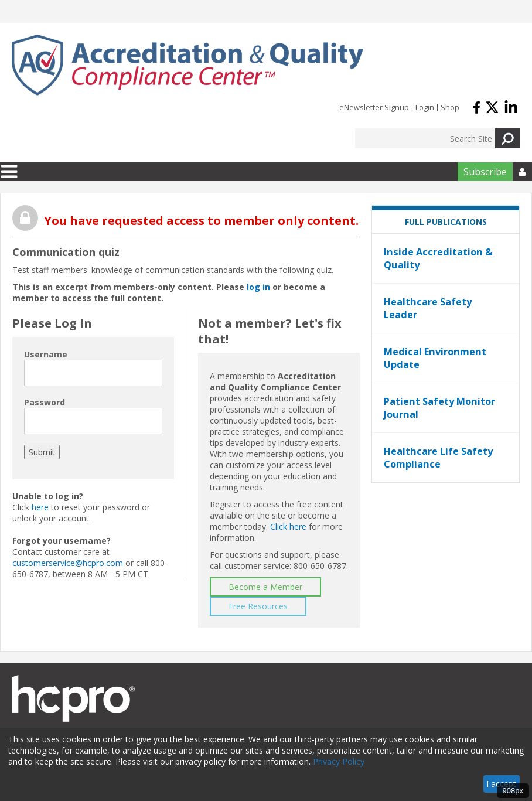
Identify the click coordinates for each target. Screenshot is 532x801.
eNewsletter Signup (374, 107)
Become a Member (265, 587)
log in (258, 287)
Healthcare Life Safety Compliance (438, 458)
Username (46, 354)
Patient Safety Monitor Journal (439, 408)
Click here (288, 526)
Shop (450, 107)
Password (45, 402)
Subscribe (485, 172)
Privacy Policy (339, 761)
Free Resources (258, 606)
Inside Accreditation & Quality (438, 258)
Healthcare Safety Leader (428, 308)
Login (425, 107)
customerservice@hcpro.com (68, 563)
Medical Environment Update (435, 358)
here (40, 507)
